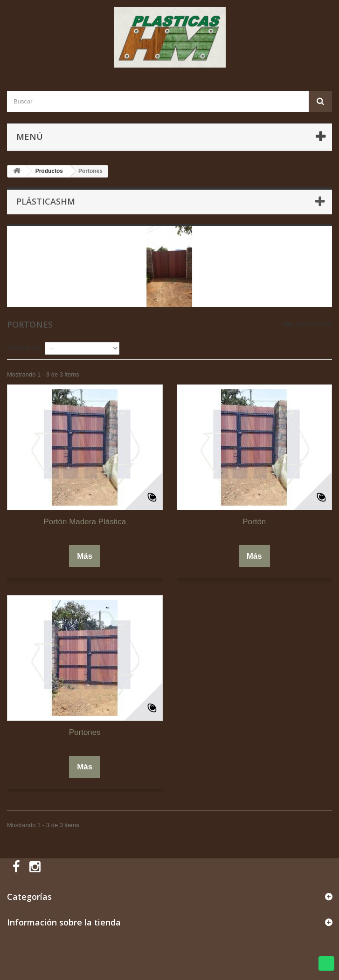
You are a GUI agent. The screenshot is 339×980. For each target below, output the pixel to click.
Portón (254, 522)
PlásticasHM (46, 201)
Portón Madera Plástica (85, 522)
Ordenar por (24, 347)
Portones (85, 732)
